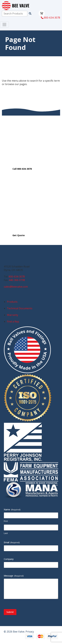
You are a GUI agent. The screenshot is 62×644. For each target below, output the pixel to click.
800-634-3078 (50, 18)
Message (14, 576)
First (6, 521)
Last (6, 533)
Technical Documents (20, 308)
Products (12, 302)
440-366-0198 (17, 280)
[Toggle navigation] (4, 25)
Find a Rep (13, 322)
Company (9, 559)
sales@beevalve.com (16, 287)
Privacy (30, 632)
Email (12, 542)
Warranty (13, 315)
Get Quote (19, 235)
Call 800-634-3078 (22, 169)
